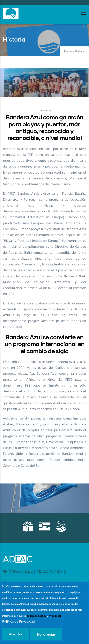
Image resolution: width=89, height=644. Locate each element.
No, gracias (46, 634)
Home (68, 51)
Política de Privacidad (18, 622)
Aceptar (16, 634)
